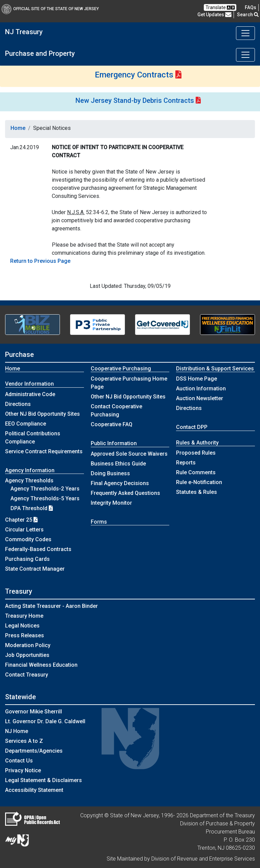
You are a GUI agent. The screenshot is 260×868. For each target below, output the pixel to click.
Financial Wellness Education (41, 665)
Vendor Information (29, 384)
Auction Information (201, 389)
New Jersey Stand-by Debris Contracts (135, 100)
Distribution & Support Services (215, 369)
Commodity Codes (28, 539)
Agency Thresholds (29, 481)
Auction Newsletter (200, 398)
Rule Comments (196, 472)
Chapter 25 (21, 520)
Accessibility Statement (34, 790)
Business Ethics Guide (118, 464)
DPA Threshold (32, 508)
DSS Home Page (197, 379)
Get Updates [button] (214, 15)
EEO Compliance (26, 424)
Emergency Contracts (134, 75)
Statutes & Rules (197, 492)
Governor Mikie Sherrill (34, 712)
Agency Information (30, 470)
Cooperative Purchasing (121, 369)
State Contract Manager (35, 569)
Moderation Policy (28, 645)
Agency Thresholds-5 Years (45, 498)
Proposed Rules (196, 453)
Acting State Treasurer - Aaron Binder (51, 606)
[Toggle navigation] (245, 33)
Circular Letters (24, 530)
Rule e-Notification (199, 482)
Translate (220, 8)
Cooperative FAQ (112, 424)
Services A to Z (24, 741)
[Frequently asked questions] (251, 7)
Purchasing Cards (27, 559)
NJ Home (17, 731)
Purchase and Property (40, 53)
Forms (99, 522)
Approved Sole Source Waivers (129, 454)
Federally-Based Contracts (38, 549)
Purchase (19, 355)
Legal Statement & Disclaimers (44, 780)
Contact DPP (192, 427)
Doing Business (110, 473)
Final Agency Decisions (120, 483)
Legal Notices (22, 626)
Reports (186, 463)
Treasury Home (24, 616)
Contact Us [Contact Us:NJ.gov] (19, 761)
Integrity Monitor (111, 503)
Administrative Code (30, 394)
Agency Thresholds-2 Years (45, 489)
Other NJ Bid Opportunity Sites (42, 414)
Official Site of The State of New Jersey (50, 9)
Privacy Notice (23, 770)
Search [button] (248, 15)
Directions (18, 404)
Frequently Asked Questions (125, 493)
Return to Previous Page (40, 261)
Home (18, 128)
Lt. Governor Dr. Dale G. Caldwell (45, 721)
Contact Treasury (27, 675)
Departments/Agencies (34, 751)
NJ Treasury (24, 32)
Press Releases (25, 635)
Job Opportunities (27, 655)
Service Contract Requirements (44, 451)
